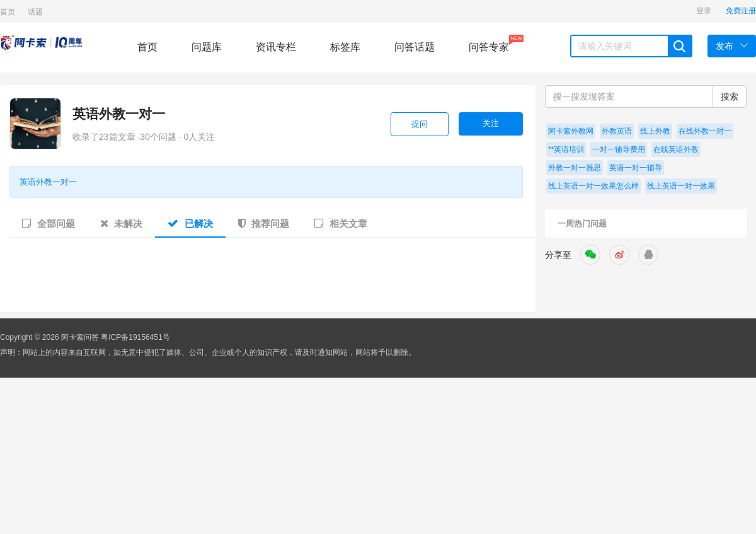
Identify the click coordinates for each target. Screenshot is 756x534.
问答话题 (415, 47)
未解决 (121, 223)
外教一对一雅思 (575, 168)
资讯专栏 (276, 47)
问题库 (207, 47)
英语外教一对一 (119, 114)
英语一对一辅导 (636, 168)
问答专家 (489, 44)
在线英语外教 (676, 149)
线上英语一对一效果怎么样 (593, 186)
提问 (420, 124)
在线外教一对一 (705, 131)
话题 (35, 12)
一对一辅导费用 (619, 149)
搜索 (730, 96)
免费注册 (741, 11)
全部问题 (49, 223)
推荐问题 (264, 223)
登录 (704, 11)
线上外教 (655, 131)
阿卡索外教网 (571, 131)
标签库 (345, 47)
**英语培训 (566, 149)
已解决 (190, 223)
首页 (8, 12)
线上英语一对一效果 (681, 186)
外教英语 (617, 131)
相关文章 (341, 223)
